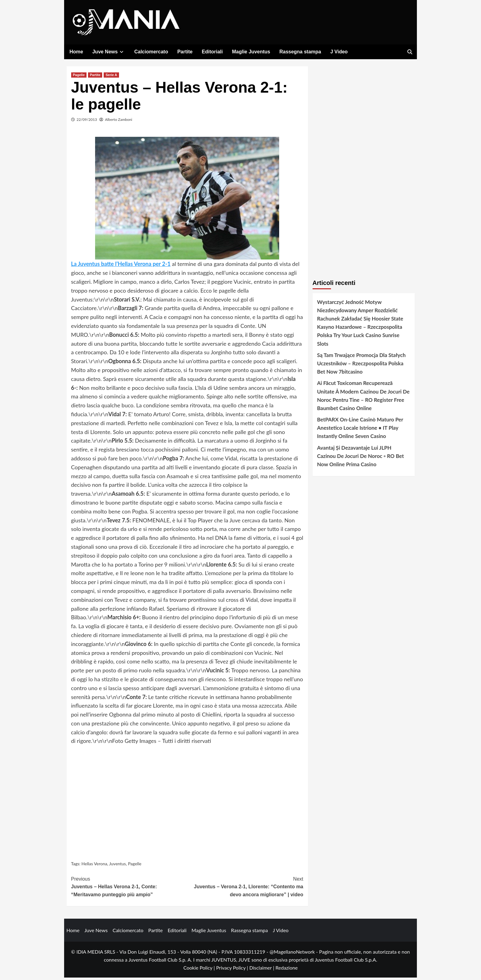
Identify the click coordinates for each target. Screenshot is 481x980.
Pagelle (79, 77)
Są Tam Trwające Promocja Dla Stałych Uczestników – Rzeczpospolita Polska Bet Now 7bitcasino (362, 365)
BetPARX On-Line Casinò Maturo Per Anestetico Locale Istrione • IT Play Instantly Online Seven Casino (360, 430)
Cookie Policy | (200, 970)
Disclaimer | (262, 970)
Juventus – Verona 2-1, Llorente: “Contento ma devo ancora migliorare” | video (245, 888)
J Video (339, 52)
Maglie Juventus (251, 52)
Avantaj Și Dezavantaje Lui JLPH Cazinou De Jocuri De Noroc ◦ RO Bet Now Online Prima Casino (361, 458)
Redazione (287, 970)
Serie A (111, 77)
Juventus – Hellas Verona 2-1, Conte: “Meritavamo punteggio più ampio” (129, 888)
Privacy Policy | (233, 970)
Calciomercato (151, 52)
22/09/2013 (87, 122)
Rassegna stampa (300, 52)
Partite (185, 52)
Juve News (109, 52)
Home (76, 52)
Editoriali (212, 52)
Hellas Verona (94, 866)
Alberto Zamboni (119, 122)
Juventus (118, 866)
